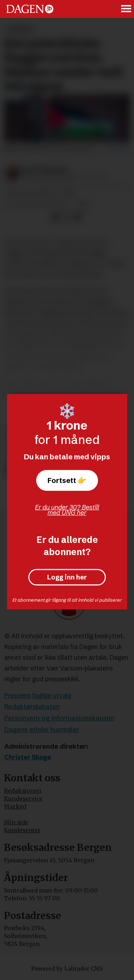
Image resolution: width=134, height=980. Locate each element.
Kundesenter (22, 830)
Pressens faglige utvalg (38, 696)
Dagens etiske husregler (42, 730)
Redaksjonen (23, 791)
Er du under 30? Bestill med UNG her (67, 510)
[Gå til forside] (30, 9)
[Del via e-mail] (78, 217)
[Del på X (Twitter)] (67, 217)
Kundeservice (23, 799)
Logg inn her (67, 577)
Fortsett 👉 (67, 480)
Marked (15, 807)
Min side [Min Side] (16, 822)
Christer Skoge (28, 757)
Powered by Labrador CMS (67, 969)
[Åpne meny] (126, 9)
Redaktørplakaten (32, 707)
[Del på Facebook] (55, 217)
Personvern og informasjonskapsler (60, 718)
